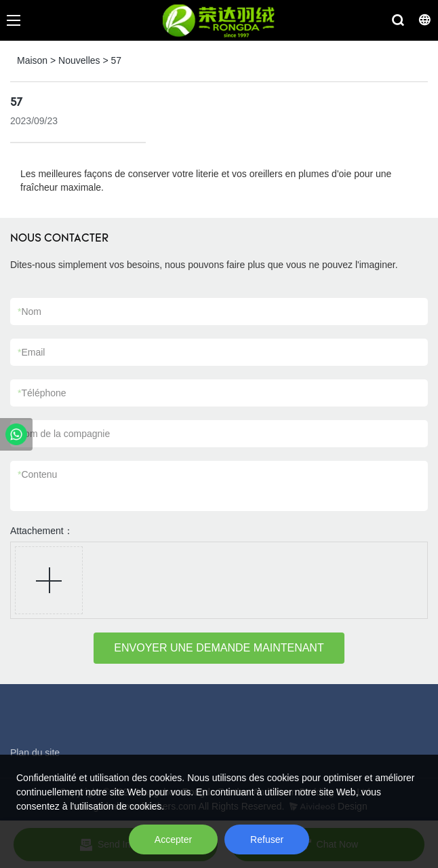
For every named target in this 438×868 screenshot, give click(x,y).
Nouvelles (79, 60)
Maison (32, 60)
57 (117, 60)
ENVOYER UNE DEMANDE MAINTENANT (219, 648)
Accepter (173, 839)
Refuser (267, 839)
